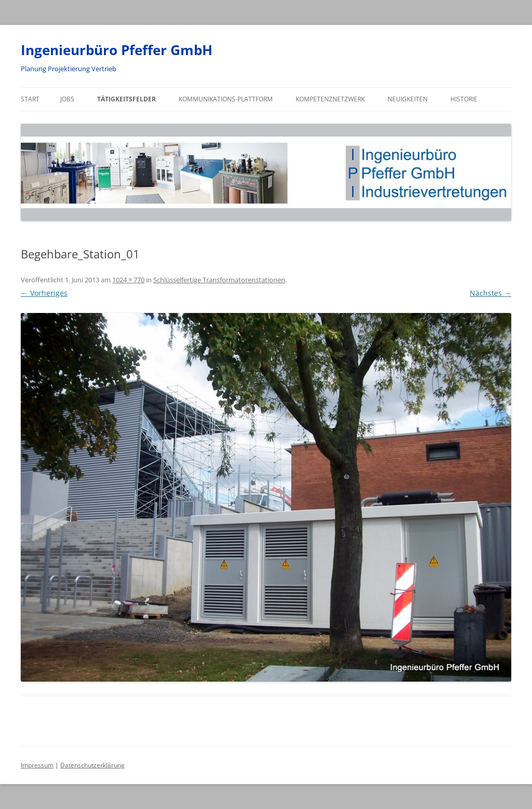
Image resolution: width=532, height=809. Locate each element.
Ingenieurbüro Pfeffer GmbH (117, 50)
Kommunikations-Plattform (226, 99)
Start (30, 99)
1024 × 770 (128, 280)
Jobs (67, 99)
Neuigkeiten (408, 99)
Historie (464, 99)
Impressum (37, 765)
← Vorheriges (44, 293)
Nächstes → (490, 293)
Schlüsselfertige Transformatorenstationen (219, 280)
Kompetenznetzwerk (330, 99)
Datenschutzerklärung (92, 765)
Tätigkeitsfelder (127, 99)
